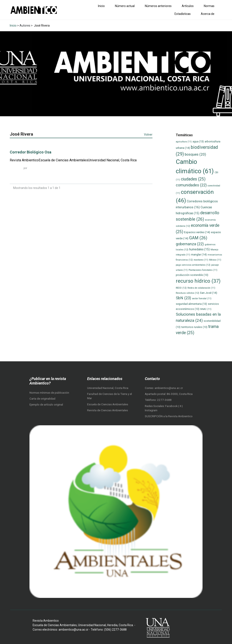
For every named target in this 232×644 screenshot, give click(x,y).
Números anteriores (158, 6)
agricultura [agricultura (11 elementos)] (184, 142)
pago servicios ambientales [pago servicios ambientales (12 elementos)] (193, 265)
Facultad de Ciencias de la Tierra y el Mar (110, 396)
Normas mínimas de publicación (49, 393)
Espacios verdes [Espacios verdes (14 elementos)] (197, 232)
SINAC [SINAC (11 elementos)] (206, 309)
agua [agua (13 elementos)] (198, 141)
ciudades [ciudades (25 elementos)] (193, 179)
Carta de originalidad (42, 399)
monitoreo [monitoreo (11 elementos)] (201, 260)
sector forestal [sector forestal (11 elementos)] (202, 299)
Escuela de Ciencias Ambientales (108, 404)
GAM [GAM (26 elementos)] (198, 238)
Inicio (101, 6)
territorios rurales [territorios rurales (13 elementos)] (194, 327)
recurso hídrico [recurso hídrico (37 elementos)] (198, 281)
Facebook (172, 406)
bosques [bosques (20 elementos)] (195, 154)
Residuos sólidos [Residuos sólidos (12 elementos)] (187, 293)
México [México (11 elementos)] (215, 260)
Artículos (188, 6)
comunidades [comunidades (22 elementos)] (191, 185)
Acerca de (208, 14)
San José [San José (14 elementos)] (209, 293)
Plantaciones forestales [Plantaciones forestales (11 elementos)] (203, 270)
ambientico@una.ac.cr (169, 388)
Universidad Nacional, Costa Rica (108, 388)
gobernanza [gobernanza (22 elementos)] (190, 244)
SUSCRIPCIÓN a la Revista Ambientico (169, 416)
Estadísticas (183, 14)
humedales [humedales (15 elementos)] (199, 249)
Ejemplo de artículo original (46, 405)
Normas (209, 6)
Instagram (151, 410)
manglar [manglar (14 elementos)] (199, 255)
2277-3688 (164, 400)
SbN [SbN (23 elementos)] (183, 298)
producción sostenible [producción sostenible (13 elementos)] (192, 275)
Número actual (125, 6)
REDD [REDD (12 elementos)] (181, 288)
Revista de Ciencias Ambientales (108, 410)
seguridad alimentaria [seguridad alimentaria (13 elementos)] (191, 304)
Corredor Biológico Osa (31, 152)
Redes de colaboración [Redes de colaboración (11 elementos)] (201, 288)
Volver (148, 135)
